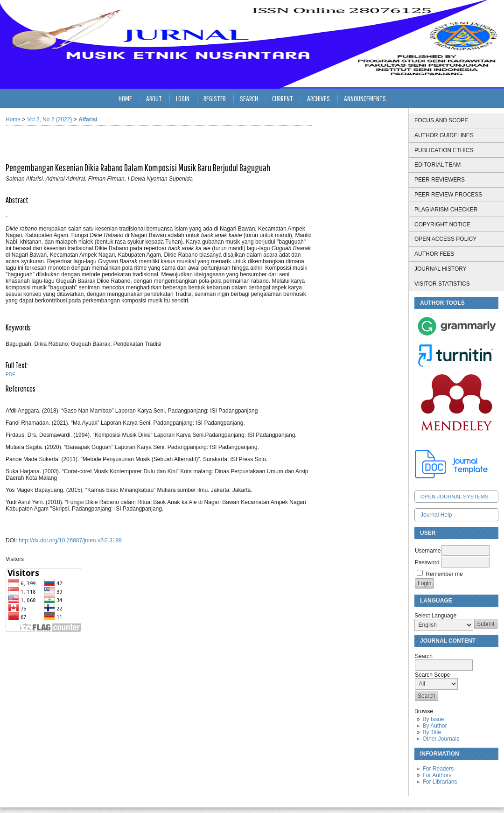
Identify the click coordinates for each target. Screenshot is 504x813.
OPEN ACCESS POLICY (445, 239)
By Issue (433, 719)
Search (249, 98)
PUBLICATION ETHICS (444, 150)
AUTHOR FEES (434, 254)
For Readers (438, 769)
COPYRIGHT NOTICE (442, 224)
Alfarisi (88, 119)
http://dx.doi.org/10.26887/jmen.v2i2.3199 (70, 540)
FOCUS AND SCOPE (441, 120)
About (154, 98)
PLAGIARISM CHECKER (446, 210)
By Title (431, 732)
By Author (434, 726)
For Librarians (440, 782)
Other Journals (441, 739)
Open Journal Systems (455, 497)
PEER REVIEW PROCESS (448, 195)
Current (283, 98)
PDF (10, 375)
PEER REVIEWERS (440, 180)
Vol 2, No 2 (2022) (50, 119)
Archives (318, 98)
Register (215, 98)
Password (427, 562)
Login (183, 98)
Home (125, 98)
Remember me (444, 574)
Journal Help (436, 515)
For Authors (437, 775)
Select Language (435, 616)
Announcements (365, 98)
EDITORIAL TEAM (437, 165)
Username (428, 551)
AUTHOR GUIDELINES (444, 135)
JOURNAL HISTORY (441, 269)
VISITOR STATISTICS (442, 284)
